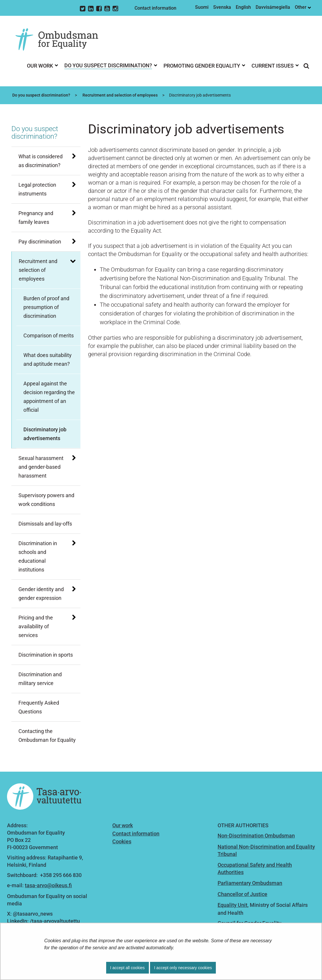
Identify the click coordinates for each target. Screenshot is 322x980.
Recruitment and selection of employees (120, 95)
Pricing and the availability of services (36, 626)
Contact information (155, 8)
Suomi (202, 7)
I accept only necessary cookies (183, 968)
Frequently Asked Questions (39, 707)
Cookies (122, 841)
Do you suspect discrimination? (41, 95)
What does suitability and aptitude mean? (48, 359)
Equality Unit (233, 905)
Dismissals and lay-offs (45, 524)
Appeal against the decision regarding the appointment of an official (49, 397)
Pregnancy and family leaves (36, 218)
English (243, 7)
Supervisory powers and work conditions (46, 500)
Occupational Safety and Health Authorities (255, 869)
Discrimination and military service (40, 679)
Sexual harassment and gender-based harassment (41, 467)
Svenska (222, 7)
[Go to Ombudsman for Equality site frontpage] (61, 40)
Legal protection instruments (37, 189)
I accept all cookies (128, 968)
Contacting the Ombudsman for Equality (47, 736)
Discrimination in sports (46, 655)
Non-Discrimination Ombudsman (256, 836)
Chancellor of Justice (242, 894)
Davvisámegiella (273, 7)
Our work (123, 825)
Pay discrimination (40, 242)
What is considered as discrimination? (41, 161)
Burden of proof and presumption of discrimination (46, 307)
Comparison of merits (49, 335)
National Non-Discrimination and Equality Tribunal (266, 850)
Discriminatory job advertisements (45, 434)
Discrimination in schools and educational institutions (38, 556)
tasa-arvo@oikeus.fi (48, 885)
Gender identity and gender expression (41, 594)
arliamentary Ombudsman (252, 883)
